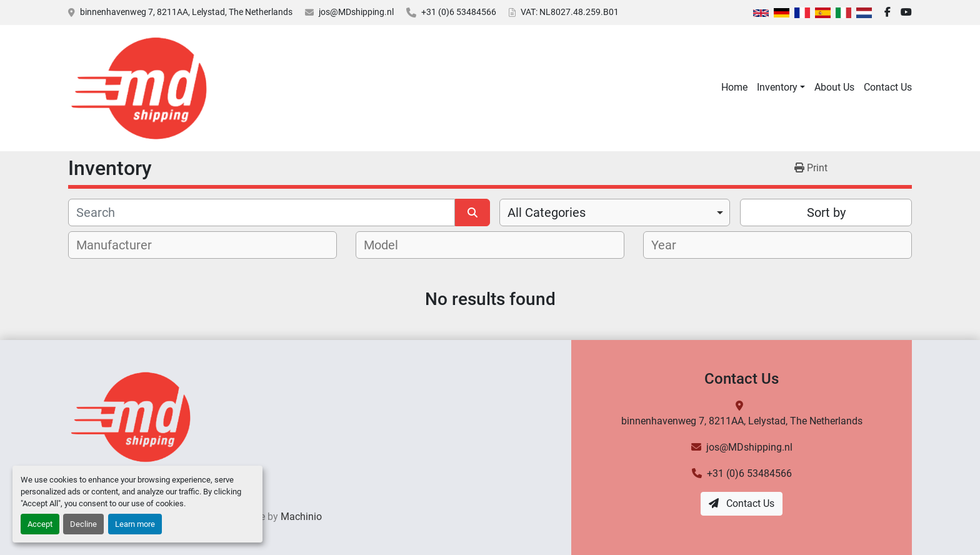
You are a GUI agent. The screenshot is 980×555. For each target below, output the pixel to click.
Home (734, 87)
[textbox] (121, 245)
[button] (781, 87)
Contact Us (888, 87)
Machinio (301, 517)
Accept (40, 524)
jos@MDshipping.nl (356, 12)
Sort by (826, 212)
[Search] (262, 212)
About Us (834, 87)
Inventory (777, 87)
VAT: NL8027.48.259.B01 (570, 12)
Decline (83, 524)
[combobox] (615, 212)
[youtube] (906, 12)
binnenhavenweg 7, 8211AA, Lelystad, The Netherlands (186, 12)
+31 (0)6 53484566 (459, 12)
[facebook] (887, 12)
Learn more (135, 524)
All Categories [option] (547, 212)
